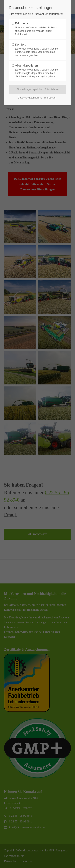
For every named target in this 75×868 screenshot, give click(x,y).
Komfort (36, 50)
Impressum (50, 98)
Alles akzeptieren (36, 71)
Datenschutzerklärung (30, 98)
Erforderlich (36, 29)
